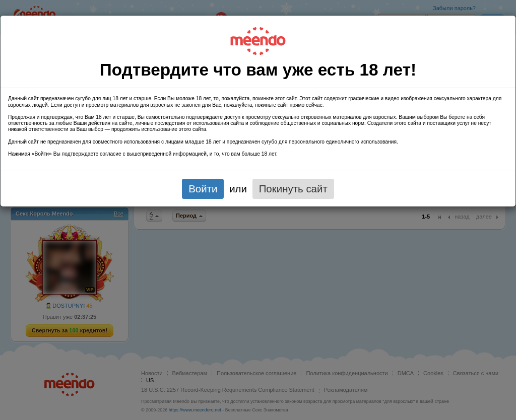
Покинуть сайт (293, 189)
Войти (203, 189)
